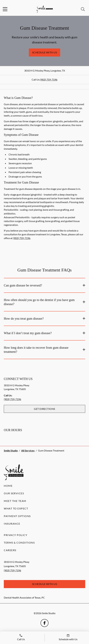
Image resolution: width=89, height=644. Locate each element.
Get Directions (44, 409)
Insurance (12, 524)
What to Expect (16, 508)
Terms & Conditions (19, 543)
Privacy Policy (16, 535)
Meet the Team (15, 501)
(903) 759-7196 (49, 80)
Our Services (14, 493)
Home (8, 486)
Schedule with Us (45, 52)
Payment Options (17, 516)
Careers (10, 550)
